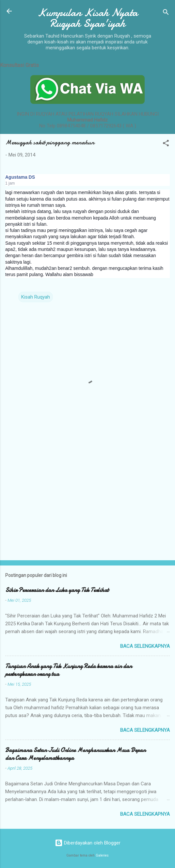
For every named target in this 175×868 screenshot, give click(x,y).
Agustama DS (20, 177)
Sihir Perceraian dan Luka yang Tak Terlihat (57, 590)
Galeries (102, 855)
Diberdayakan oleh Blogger (88, 843)
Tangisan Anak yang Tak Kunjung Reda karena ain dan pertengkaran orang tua (69, 670)
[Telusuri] (166, 13)
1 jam (10, 183)
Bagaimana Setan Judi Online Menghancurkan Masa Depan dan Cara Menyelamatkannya (75, 754)
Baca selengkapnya (145, 646)
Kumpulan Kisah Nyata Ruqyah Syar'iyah (88, 18)
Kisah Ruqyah (36, 297)
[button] (166, 144)
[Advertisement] (87, 504)
